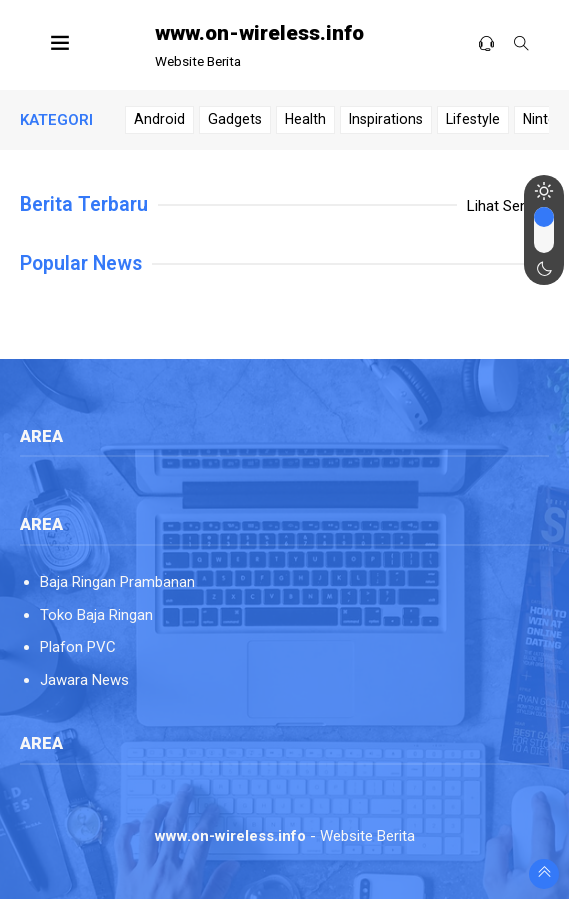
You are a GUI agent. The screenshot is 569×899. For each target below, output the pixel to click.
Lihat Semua (508, 206)
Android (159, 119)
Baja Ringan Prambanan (117, 582)
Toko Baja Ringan (96, 615)
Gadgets (235, 119)
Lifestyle (473, 119)
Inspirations (386, 119)
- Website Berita (285, 836)
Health (305, 119)
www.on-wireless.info (259, 33)
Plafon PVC (78, 647)
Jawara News (84, 680)
